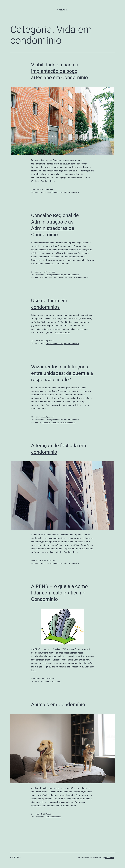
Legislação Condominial (55, 192)
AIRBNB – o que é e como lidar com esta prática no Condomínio (59, 593)
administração (47, 277)
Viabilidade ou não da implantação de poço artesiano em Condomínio (60, 71)
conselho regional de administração (75, 277)
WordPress (110, 857)
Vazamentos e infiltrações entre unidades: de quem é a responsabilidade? (62, 373)
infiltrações (55, 422)
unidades (63, 422)
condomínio (57, 277)
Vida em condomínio (72, 192)
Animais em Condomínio (58, 704)
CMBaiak (62, 10)
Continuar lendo (48, 181)
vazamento (71, 422)
